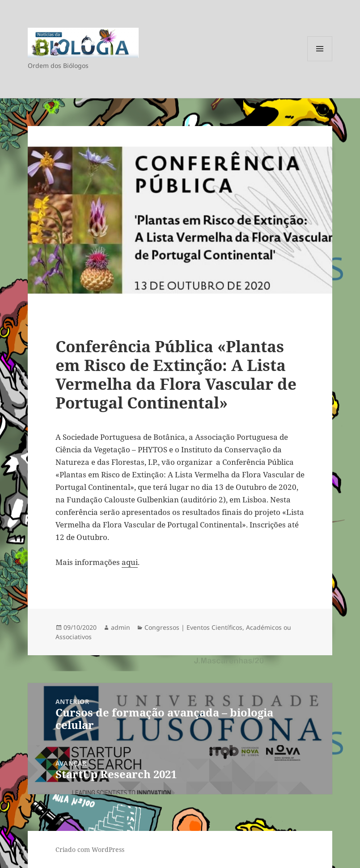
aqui (130, 562)
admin (121, 627)
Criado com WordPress (90, 849)
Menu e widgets (320, 61)
